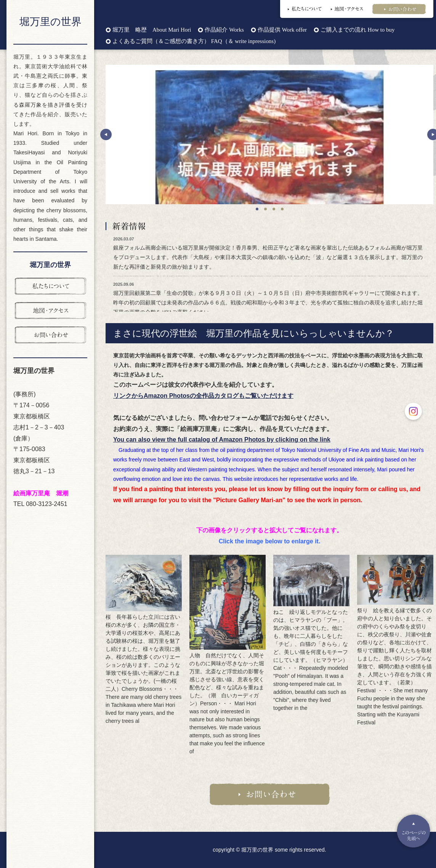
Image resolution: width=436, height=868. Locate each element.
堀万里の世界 (50, 22)
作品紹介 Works (224, 30)
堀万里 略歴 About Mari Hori (152, 30)
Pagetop (414, 831)
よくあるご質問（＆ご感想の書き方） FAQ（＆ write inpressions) (194, 41)
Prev (106, 135)
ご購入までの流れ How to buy (357, 30)
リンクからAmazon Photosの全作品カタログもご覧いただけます (203, 396)
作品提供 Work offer (282, 30)
